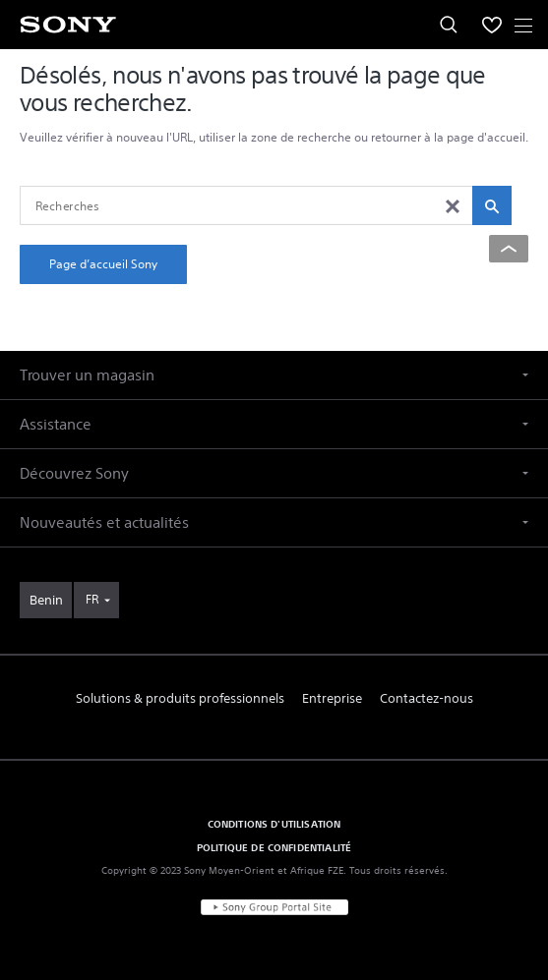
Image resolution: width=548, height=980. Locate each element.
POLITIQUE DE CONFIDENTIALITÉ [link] (274, 847)
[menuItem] (492, 25)
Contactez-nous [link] (426, 698)
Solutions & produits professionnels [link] (180, 698)
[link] (46, 600)
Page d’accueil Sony (103, 264)
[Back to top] (509, 249)
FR (92, 599)
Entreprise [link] (332, 698)
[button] (274, 375)
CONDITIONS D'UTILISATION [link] (274, 824)
